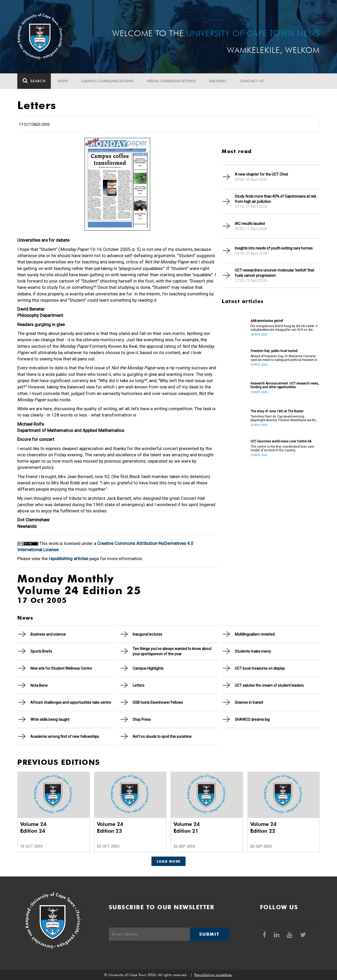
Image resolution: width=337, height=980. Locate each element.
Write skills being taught (50, 719)
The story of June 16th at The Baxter (277, 411)
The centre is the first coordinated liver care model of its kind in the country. (282, 448)
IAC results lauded (250, 224)
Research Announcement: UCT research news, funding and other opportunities (285, 385)
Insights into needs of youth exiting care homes (274, 248)
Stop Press (142, 719)
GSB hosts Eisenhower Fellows (158, 702)
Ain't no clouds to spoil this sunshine (162, 737)
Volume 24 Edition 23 (110, 827)
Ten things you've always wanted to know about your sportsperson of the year (172, 651)
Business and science (48, 634)
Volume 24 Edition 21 (187, 827)
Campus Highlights (148, 668)
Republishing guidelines (213, 975)
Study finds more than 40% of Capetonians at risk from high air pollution (276, 199)
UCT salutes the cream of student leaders (269, 685)
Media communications (171, 81)
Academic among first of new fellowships (65, 737)
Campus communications (108, 81)
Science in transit (249, 702)
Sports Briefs (41, 651)
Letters (138, 685)
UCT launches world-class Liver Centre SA (281, 441)
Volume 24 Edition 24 (33, 827)
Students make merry (253, 651)
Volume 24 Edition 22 (263, 827)
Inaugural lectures (147, 634)
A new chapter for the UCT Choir (262, 174)
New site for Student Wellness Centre (61, 668)
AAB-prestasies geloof (267, 321)
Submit (209, 934)
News (63, 81)
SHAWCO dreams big (252, 719)
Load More (169, 861)
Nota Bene (39, 685)
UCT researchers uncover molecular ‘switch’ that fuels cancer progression (275, 273)
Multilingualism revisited (255, 634)
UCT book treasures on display (260, 668)
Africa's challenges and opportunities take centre (71, 702)
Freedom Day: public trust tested (274, 351)
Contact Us (252, 81)
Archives (218, 81)
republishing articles (69, 559)
